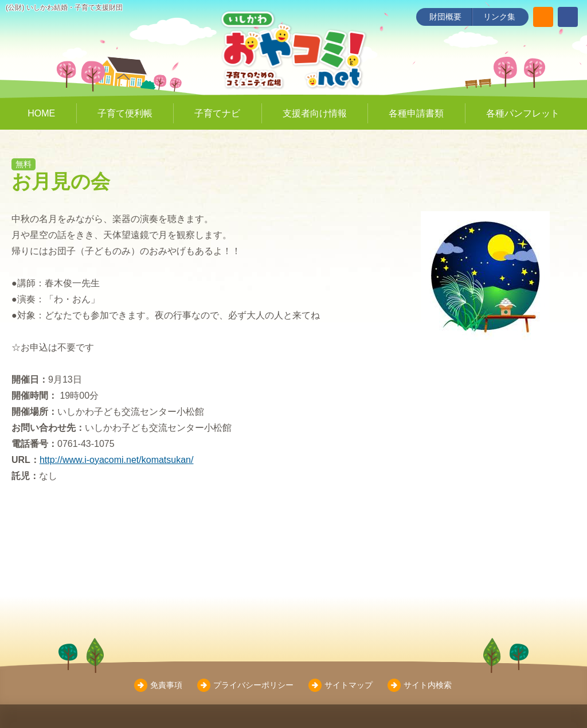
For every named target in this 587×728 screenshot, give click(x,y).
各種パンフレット (523, 113)
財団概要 (445, 17)
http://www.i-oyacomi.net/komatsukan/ (117, 460)
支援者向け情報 (315, 113)
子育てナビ (217, 113)
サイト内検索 (428, 685)
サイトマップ (349, 685)
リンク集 (499, 17)
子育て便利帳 (125, 113)
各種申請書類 (416, 113)
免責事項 (166, 685)
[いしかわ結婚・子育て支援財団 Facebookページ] (568, 17)
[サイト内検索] (543, 17)
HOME (41, 113)
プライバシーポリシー (253, 685)
